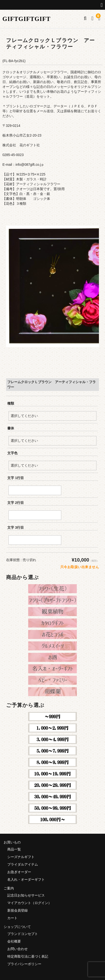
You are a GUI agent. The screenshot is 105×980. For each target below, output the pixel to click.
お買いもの (12, 842)
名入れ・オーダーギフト (26, 879)
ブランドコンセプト (23, 934)
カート (12, 918)
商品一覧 (14, 849)
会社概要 (14, 941)
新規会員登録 (17, 910)
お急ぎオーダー (19, 872)
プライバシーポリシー (24, 964)
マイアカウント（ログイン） (29, 903)
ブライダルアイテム (23, 864)
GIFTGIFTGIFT (26, 19)
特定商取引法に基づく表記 (28, 956)
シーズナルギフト (21, 857)
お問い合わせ (17, 949)
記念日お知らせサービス (26, 895)
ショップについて (17, 927)
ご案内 (9, 888)
